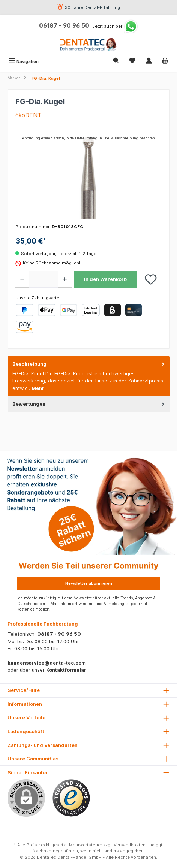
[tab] (88, 376)
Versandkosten (130, 845)
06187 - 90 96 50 (64, 26)
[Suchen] (116, 61)
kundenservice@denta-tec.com (47, 663)
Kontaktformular (66, 670)
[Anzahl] (43, 279)
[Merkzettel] (132, 61)
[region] (88, 177)
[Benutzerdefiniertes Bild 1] (71, 798)
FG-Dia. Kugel (46, 78)
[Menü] (24, 61)
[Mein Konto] (149, 61)
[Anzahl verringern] (22, 279)
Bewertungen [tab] (89, 404)
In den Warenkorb (105, 279)
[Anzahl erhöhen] (65, 279)
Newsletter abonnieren (89, 583)
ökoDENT (28, 115)
